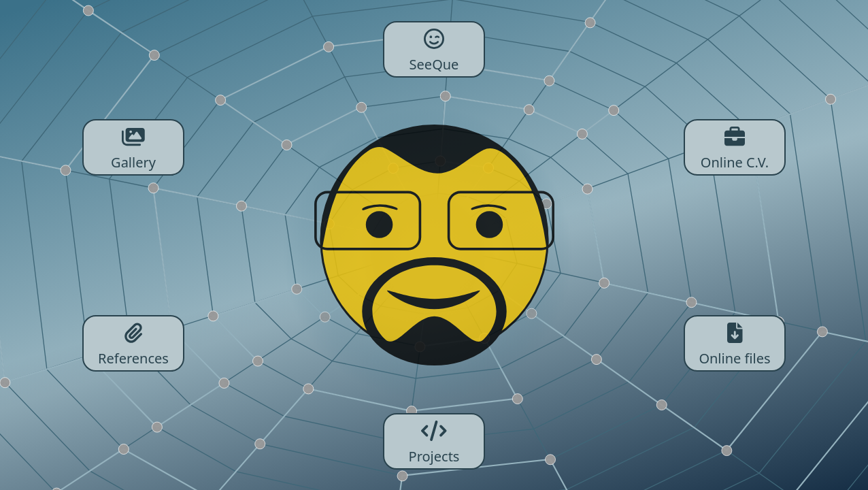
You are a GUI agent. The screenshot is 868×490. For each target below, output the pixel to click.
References (133, 343)
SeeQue (434, 49)
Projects (434, 441)
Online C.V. (735, 147)
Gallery (133, 147)
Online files (734, 343)
